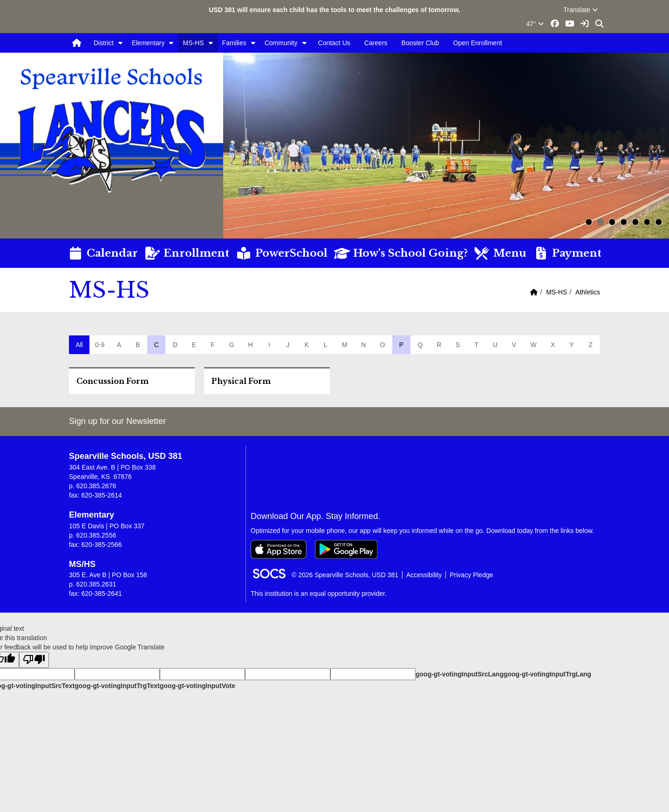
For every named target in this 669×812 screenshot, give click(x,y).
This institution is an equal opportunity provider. (319, 594)
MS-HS (193, 43)
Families (234, 43)
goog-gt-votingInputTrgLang (547, 674)
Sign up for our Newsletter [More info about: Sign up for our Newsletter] (117, 421)
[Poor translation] (34, 660)
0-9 (100, 345)
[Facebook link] (555, 24)
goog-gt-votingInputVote (198, 686)
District (104, 43)
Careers (376, 43)
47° (535, 24)
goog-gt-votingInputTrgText (117, 686)
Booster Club (420, 43)
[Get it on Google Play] (346, 549)
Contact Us (334, 43)
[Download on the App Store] (279, 549)
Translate (580, 10)
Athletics (588, 292)
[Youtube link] (570, 24)
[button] (120, 43)
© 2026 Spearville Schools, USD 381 (345, 575)
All (79, 345)
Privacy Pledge (471, 575)
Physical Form (241, 381)
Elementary (148, 43)
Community (281, 43)
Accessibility (424, 575)
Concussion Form (113, 381)
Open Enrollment (478, 43)
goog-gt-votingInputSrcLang (460, 674)
